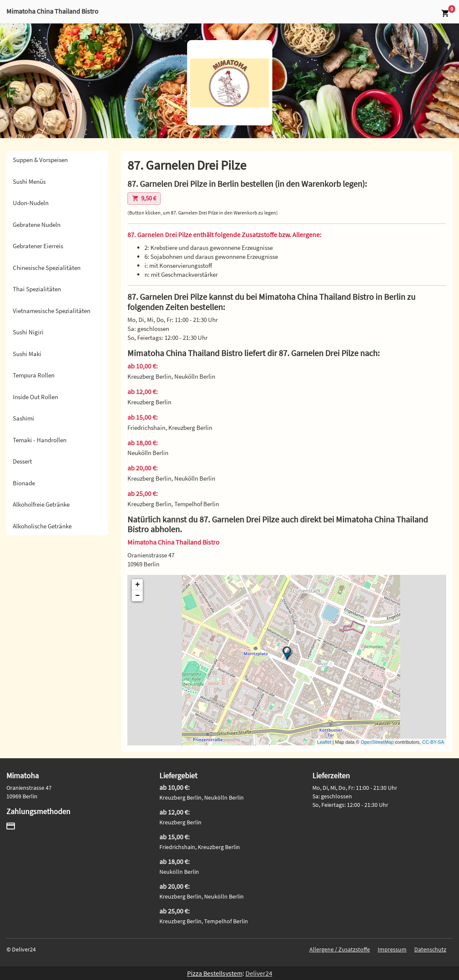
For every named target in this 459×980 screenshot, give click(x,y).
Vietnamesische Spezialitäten (52, 311)
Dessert (22, 461)
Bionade (24, 483)
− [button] (137, 596)
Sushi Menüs (29, 181)
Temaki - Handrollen (40, 440)
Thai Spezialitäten (37, 289)
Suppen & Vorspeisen (40, 160)
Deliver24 (259, 973)
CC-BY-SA (433, 742)
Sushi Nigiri (28, 332)
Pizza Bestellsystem (215, 973)
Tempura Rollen (34, 375)
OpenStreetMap (377, 742)
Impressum (392, 949)
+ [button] (137, 585)
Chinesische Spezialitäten (47, 268)
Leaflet (324, 742)
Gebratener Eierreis (38, 246)
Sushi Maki (27, 354)
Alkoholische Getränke (42, 526)
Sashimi (23, 418)
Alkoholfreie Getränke (41, 504)
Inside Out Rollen (35, 397)
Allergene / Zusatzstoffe (340, 949)
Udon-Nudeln (31, 203)
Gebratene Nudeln (37, 225)
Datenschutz (430, 949)
